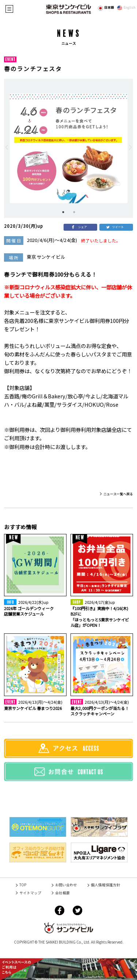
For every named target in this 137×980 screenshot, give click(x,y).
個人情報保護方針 (106, 885)
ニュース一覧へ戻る (118, 494)
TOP (23, 885)
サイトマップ (30, 893)
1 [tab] (63, 212)
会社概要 (62, 893)
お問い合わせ (66, 885)
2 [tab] (74, 212)
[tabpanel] (68, 149)
